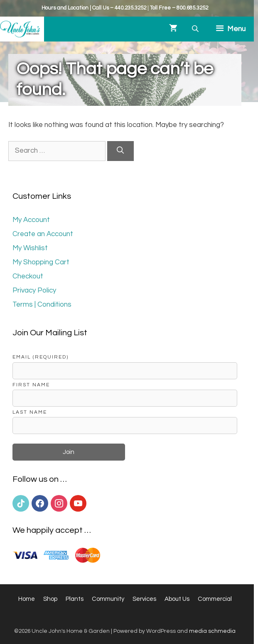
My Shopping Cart (41, 262)
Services (144, 599)
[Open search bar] (196, 29)
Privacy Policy (34, 290)
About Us (177, 599)
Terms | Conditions (42, 305)
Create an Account (43, 234)
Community (108, 599)
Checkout (28, 276)
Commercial (215, 599)
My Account (31, 220)
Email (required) (41, 357)
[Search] (120, 151)
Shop (50, 599)
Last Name (30, 412)
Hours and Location (65, 8)
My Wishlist (30, 248)
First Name (31, 385)
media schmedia (212, 631)
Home (27, 599)
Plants (75, 599)
